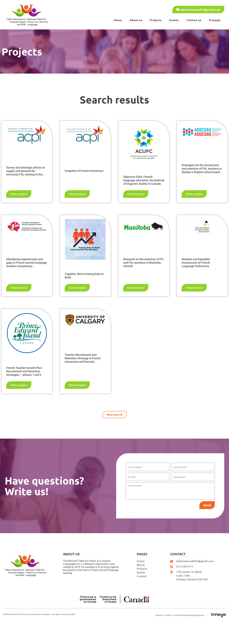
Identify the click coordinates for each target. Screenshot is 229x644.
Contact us (194, 20)
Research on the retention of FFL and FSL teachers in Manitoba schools (144, 263)
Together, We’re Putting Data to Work (84, 276)
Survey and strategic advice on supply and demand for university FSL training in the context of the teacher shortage (26, 171)
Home (118, 20)
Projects (156, 20)
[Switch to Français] (215, 20)
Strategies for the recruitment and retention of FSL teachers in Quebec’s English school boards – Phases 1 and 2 (202, 169)
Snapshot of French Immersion (84, 171)
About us (136, 20)
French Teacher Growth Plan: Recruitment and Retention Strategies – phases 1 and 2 (24, 371)
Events (174, 20)
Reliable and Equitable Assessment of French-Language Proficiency (196, 263)
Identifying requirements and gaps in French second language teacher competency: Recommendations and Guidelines (27, 263)
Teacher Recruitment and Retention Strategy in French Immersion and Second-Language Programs (83, 358)
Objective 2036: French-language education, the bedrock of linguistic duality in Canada (144, 180)
